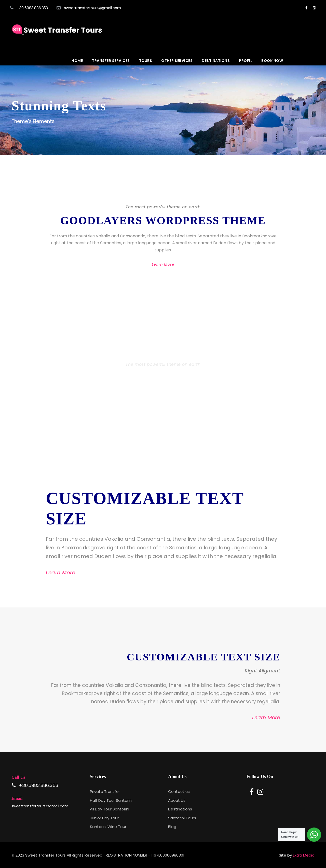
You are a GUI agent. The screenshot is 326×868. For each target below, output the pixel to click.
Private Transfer (105, 791)
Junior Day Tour (104, 818)
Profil (246, 61)
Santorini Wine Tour (108, 827)
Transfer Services (111, 61)
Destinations (216, 61)
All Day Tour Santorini (110, 809)
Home (77, 61)
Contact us (179, 791)
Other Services (177, 61)
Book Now (272, 61)
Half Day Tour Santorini (111, 800)
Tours (146, 61)
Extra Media (304, 855)
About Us (177, 800)
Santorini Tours (182, 818)
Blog (172, 827)
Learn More (163, 264)
